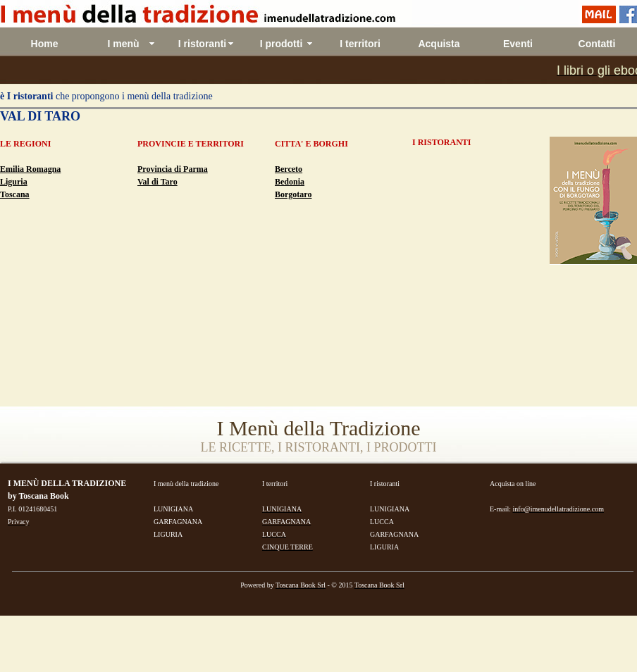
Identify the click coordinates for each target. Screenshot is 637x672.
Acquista (439, 44)
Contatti (597, 44)
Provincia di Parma (173, 169)
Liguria (14, 182)
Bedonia (290, 182)
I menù (123, 44)
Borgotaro (293, 194)
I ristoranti (202, 44)
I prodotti (282, 44)
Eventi (518, 44)
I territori (360, 44)
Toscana (15, 194)
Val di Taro (157, 182)
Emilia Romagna (30, 169)
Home (45, 44)
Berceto (289, 169)
